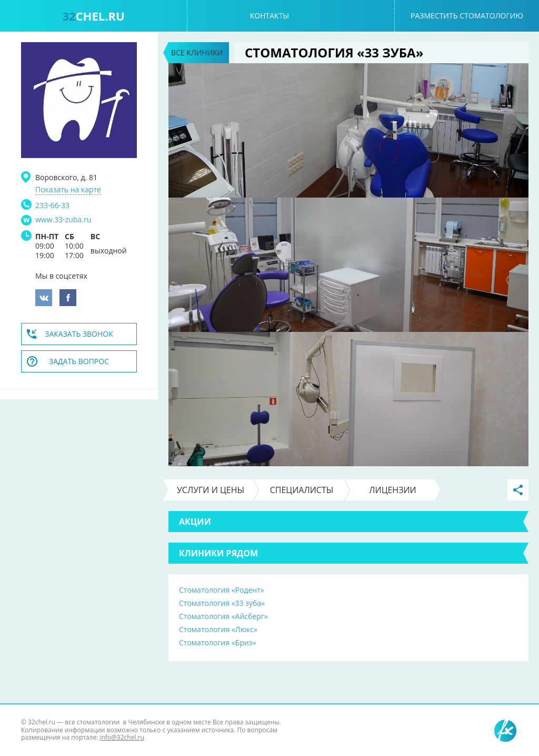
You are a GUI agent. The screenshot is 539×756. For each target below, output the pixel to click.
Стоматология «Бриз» (217, 642)
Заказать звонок (79, 334)
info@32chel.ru (122, 737)
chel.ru (93, 16)
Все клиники (197, 52)
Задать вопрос (79, 361)
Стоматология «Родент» (222, 590)
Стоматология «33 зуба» (222, 603)
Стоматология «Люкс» (218, 629)
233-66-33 (52, 205)
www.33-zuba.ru (63, 220)
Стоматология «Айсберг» (223, 616)
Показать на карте (68, 190)
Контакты (269, 16)
